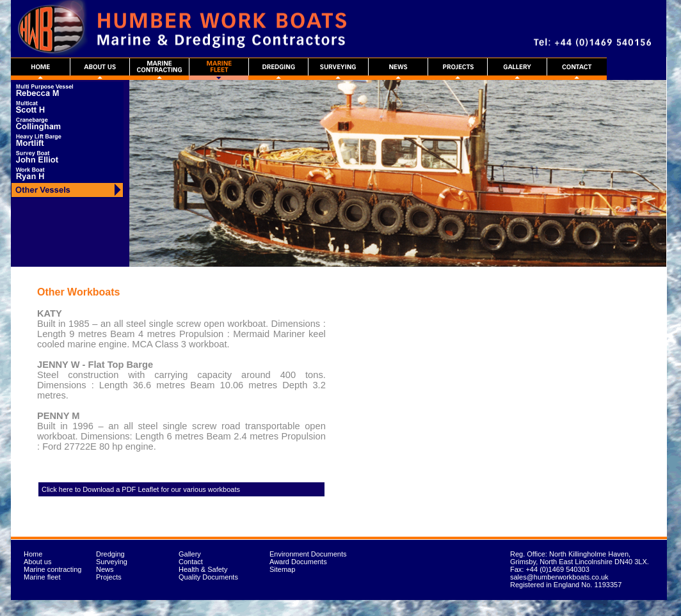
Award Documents (298, 562)
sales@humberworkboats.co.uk (559, 577)
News (105, 569)
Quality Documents (208, 577)
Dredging (110, 554)
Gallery (190, 554)
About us (37, 562)
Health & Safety (203, 569)
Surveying (112, 562)
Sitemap (282, 569)
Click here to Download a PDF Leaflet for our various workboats (141, 489)
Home (33, 554)
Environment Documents (308, 554)
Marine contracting (53, 569)
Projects (109, 577)
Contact (191, 562)
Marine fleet (42, 577)
